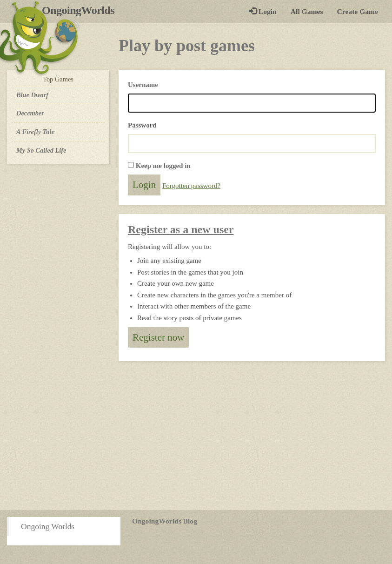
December (30, 113)
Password (142, 125)
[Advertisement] (196, 436)
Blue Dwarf (32, 95)
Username (143, 85)
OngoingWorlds (82, 10)
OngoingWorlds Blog (165, 521)
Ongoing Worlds (48, 526)
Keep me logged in (163, 166)
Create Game (358, 11)
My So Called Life (41, 150)
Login (263, 11)
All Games (307, 11)
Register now (158, 337)
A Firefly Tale (35, 132)
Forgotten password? (191, 186)
